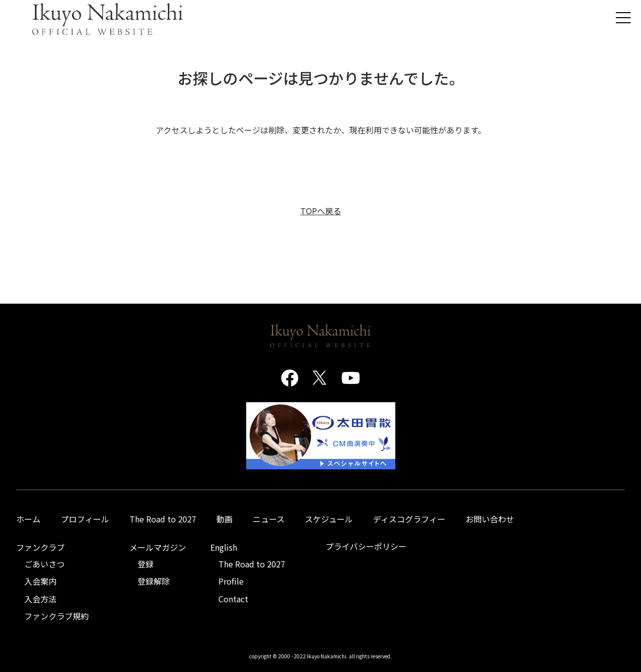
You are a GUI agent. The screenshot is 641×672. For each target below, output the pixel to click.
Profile (231, 581)
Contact (233, 599)
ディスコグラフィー (409, 519)
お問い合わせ (490, 519)
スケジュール (329, 519)
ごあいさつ (44, 564)
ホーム (28, 519)
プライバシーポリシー (366, 546)
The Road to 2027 (163, 519)
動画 (224, 519)
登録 (146, 564)
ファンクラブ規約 (57, 616)
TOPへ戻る (321, 211)
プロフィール (85, 519)
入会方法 (40, 599)
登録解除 (154, 581)
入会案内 (40, 581)
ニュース (269, 519)
